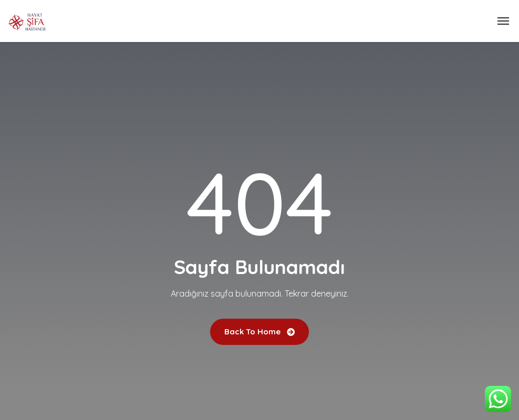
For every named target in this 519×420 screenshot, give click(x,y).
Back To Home (259, 332)
